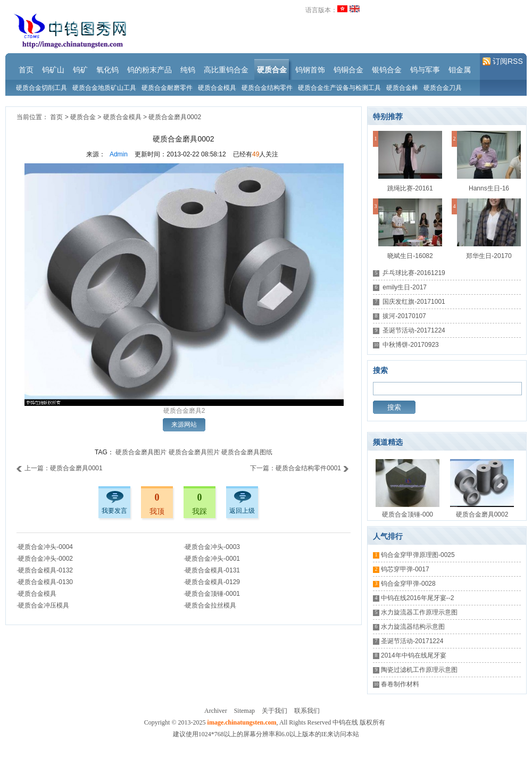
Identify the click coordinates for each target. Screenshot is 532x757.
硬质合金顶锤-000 (408, 514)
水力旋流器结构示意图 (413, 627)
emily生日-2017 (405, 287)
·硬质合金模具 (36, 594)
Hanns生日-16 (489, 188)
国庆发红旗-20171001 (414, 302)
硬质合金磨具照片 (194, 452)
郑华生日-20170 (489, 256)
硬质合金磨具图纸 (247, 452)
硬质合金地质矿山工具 (104, 88)
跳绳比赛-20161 (410, 188)
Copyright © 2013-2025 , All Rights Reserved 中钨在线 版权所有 (265, 722)
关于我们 (275, 711)
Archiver (216, 711)
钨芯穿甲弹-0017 (405, 569)
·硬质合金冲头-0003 (212, 547)
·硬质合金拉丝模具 (210, 605)
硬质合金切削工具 (41, 88)
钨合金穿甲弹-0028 (408, 584)
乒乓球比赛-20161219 (414, 273)
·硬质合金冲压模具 (43, 605)
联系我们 (307, 711)
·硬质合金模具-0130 (45, 582)
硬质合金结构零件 (267, 88)
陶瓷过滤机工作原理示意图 (419, 670)
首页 (56, 117)
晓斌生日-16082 (410, 256)
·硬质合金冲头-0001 (212, 559)
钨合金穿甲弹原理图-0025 (418, 555)
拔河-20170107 (404, 316)
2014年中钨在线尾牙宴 (414, 655)
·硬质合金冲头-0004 (45, 547)
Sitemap (244, 711)
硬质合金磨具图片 (141, 452)
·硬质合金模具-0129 (212, 582)
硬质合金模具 (217, 88)
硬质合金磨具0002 (175, 117)
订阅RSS (503, 61)
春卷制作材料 (400, 684)
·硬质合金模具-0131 (212, 570)
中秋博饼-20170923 (410, 345)
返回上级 (242, 511)
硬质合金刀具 (443, 88)
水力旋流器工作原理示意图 (419, 612)
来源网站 (184, 425)
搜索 (394, 407)
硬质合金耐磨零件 (167, 88)
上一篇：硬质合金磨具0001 (60, 468)
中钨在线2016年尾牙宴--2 (417, 598)
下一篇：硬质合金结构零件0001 (300, 468)
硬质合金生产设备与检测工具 (339, 88)
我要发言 (114, 511)
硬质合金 (83, 117)
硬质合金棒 (402, 88)
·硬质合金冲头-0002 (45, 559)
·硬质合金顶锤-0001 (212, 594)
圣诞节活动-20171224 (414, 330)
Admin (119, 154)
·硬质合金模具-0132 (45, 570)
